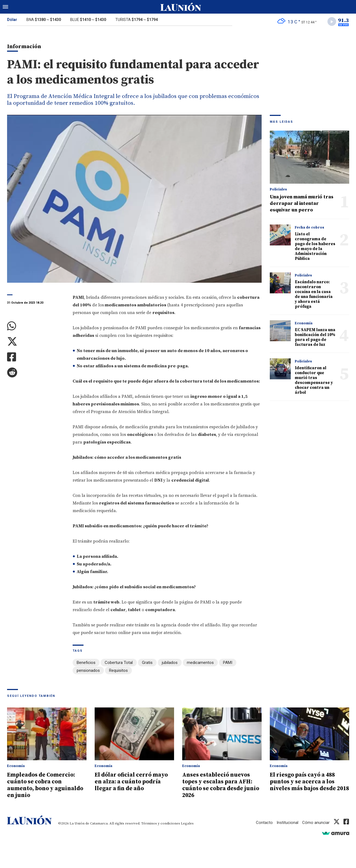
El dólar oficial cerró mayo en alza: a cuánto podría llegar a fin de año (132, 781)
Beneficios (86, 663)
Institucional (287, 821)
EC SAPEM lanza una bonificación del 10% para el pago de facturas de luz (315, 337)
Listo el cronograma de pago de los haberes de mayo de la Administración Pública (315, 246)
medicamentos (200, 663)
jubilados (170, 663)
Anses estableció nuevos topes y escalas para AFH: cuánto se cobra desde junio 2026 (221, 785)
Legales (187, 822)
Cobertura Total (119, 663)
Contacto (264, 821)
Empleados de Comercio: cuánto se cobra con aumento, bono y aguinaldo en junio (46, 785)
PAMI (228, 663)
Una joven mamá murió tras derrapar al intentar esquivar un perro (302, 203)
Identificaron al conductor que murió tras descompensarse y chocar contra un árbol (314, 380)
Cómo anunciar (316, 821)
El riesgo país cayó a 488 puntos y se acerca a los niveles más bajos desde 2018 (303, 785)
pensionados (88, 670)
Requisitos (118, 670)
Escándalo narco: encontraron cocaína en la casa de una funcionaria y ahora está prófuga (314, 294)
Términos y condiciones (161, 822)
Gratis (147, 663)
